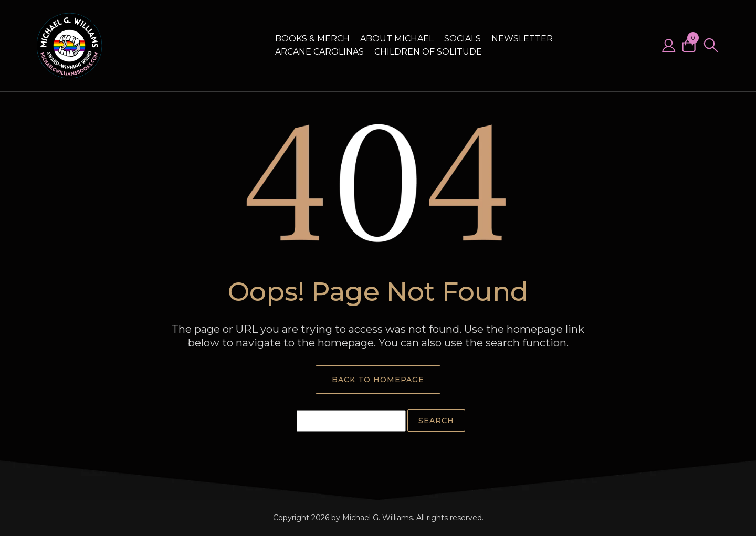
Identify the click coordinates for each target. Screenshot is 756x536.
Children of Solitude (428, 52)
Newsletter (522, 39)
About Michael (397, 39)
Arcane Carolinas (319, 52)
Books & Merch (312, 39)
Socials (463, 39)
